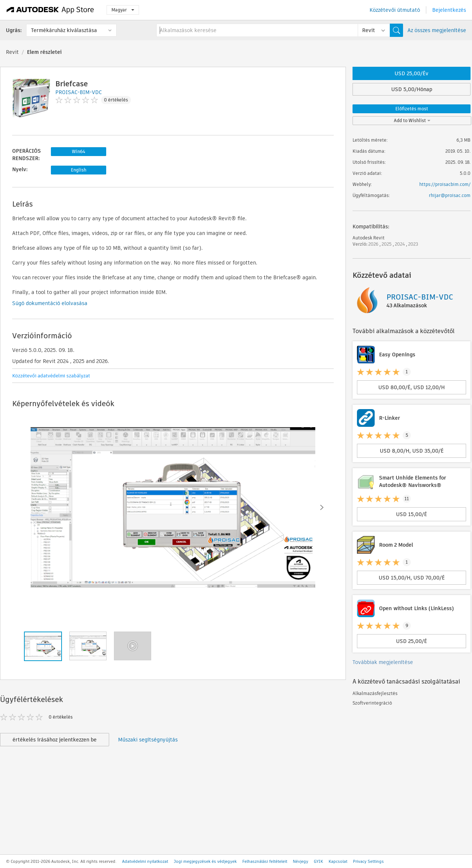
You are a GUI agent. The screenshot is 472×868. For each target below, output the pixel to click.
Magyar (123, 10)
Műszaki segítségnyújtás (148, 740)
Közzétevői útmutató (395, 10)
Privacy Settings (368, 861)
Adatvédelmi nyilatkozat (145, 861)
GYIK (318, 861)
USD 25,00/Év (412, 73)
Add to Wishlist (412, 120)
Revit (12, 52)
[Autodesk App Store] (50, 10)
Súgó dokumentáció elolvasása (50, 303)
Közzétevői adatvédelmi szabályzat (51, 376)
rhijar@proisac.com (450, 195)
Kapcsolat (338, 861)
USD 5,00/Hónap (412, 89)
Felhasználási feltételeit (265, 861)
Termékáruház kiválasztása (64, 30)
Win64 (79, 151)
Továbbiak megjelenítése (383, 662)
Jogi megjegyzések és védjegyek (205, 861)
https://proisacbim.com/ (445, 184)
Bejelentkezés (449, 10)
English (79, 170)
